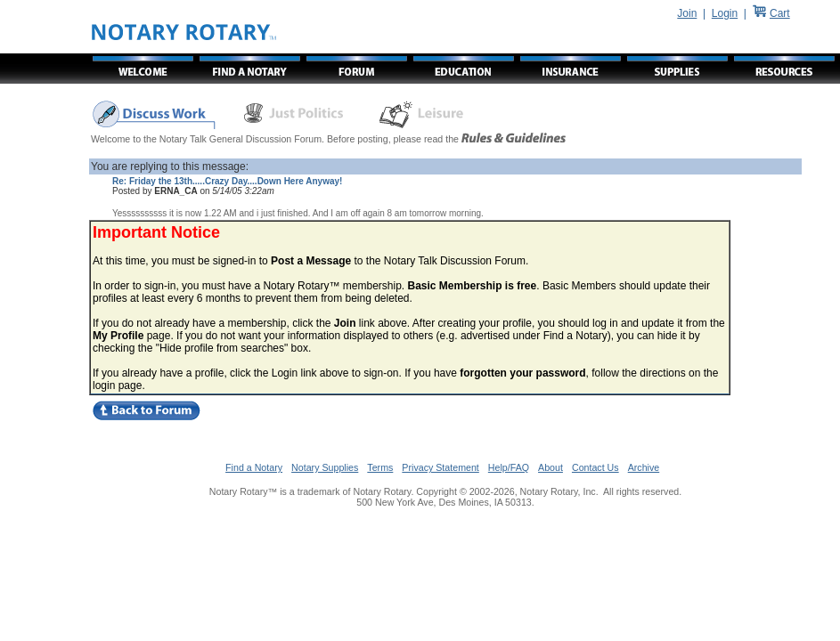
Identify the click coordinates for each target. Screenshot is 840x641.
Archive (644, 467)
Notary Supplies (325, 467)
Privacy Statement (440, 467)
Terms (380, 467)
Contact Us (595, 467)
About (550, 467)
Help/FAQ (509, 467)
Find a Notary (254, 467)
